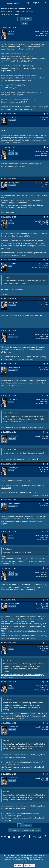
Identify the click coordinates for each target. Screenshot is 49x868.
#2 (47, 114)
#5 (47, 217)
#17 (47, 643)
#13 (47, 500)
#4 (47, 179)
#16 (47, 600)
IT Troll (6, 14)
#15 (47, 568)
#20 (47, 774)
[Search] (46, 3)
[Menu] (4, 3)
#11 (47, 432)
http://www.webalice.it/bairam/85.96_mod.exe (19, 459)
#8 (47, 331)
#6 (47, 260)
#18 (47, 682)
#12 (47, 464)
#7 (47, 299)
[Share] (44, 28)
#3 (47, 147)
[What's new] (42, 3)
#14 (47, 532)
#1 (47, 28)
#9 (47, 364)
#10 (47, 396)
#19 (47, 723)
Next (27, 19)
